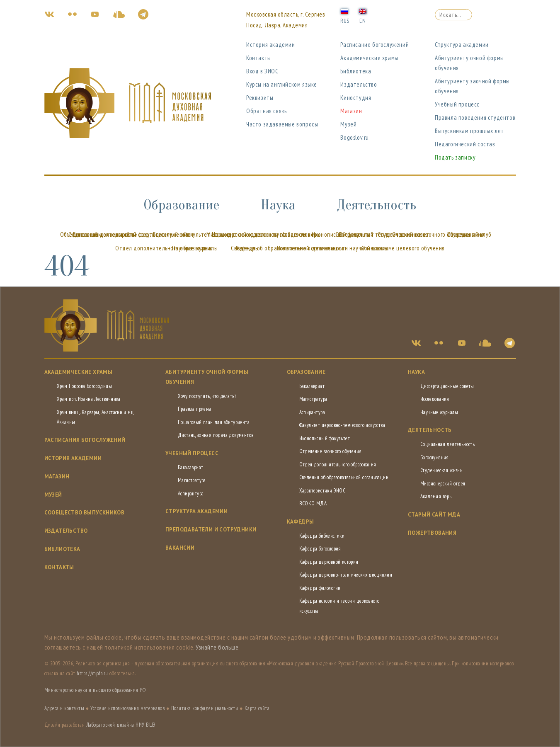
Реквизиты (260, 98)
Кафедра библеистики (322, 536)
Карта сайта (257, 708)
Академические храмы (369, 58)
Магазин (351, 111)
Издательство (359, 84)
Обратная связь (266, 111)
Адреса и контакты (64, 708)
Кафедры (247, 248)
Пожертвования (432, 533)
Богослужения (171, 234)
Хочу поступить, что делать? (207, 396)
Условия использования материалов (127, 708)
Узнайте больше (217, 647)
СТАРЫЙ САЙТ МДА (434, 515)
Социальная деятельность (102, 234)
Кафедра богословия (320, 549)
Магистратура (192, 480)
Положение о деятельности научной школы (333, 248)
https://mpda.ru (92, 673)
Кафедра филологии (320, 588)
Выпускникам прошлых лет (469, 131)
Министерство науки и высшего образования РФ (95, 690)
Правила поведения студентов (475, 118)
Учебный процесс (457, 104)
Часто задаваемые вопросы (282, 124)
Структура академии (462, 45)
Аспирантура (191, 494)
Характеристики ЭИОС (322, 491)
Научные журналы (195, 248)
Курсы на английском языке (282, 84)
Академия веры (301, 234)
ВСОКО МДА (313, 503)
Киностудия (356, 98)
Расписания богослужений (85, 440)
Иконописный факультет (325, 438)
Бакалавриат (190, 467)
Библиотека (356, 71)
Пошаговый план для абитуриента (214, 422)
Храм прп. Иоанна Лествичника (89, 399)
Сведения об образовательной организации (344, 477)
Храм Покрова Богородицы (85, 386)
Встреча (349, 234)
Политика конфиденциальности (205, 708)
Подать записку (455, 157)
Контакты (259, 58)
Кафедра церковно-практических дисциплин (346, 575)
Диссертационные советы (447, 386)
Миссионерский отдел (235, 234)
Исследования (435, 399)
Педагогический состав (465, 144)
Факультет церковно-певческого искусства (342, 425)
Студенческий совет (404, 234)
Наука (278, 205)
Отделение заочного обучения (331, 451)
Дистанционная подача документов (216, 435)
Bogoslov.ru (355, 137)
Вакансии (180, 548)
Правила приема (195, 409)
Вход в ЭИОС (262, 71)
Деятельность (376, 205)
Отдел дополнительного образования (338, 464)
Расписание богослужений (375, 45)
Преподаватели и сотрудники (211, 530)
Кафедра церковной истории (329, 562)
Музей (348, 124)
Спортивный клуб (469, 234)
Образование (182, 205)
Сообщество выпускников (85, 513)
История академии (271, 45)
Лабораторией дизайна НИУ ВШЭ (121, 725)
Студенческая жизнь (441, 470)
